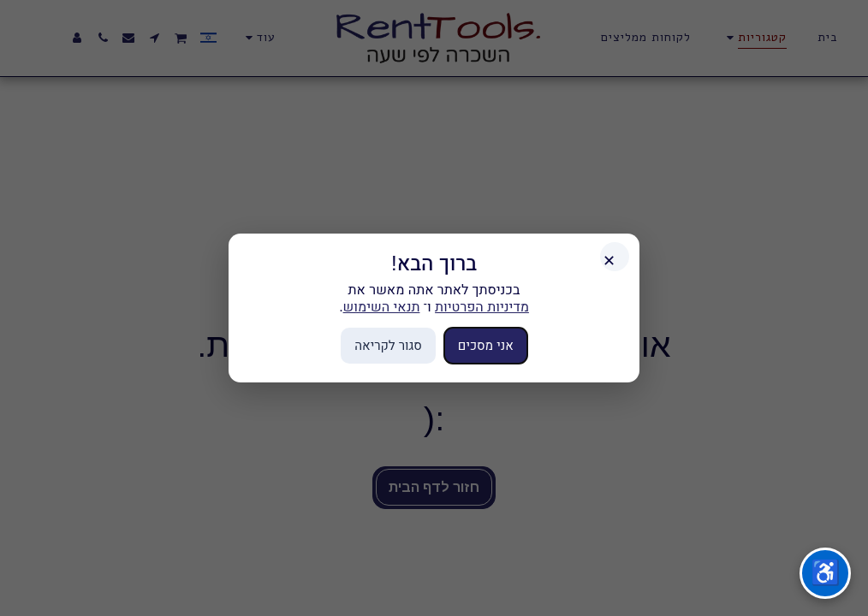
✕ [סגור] (609, 261)
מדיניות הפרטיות (482, 307)
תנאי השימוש (382, 307)
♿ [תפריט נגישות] (826, 573)
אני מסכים (486, 345)
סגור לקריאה (388, 345)
